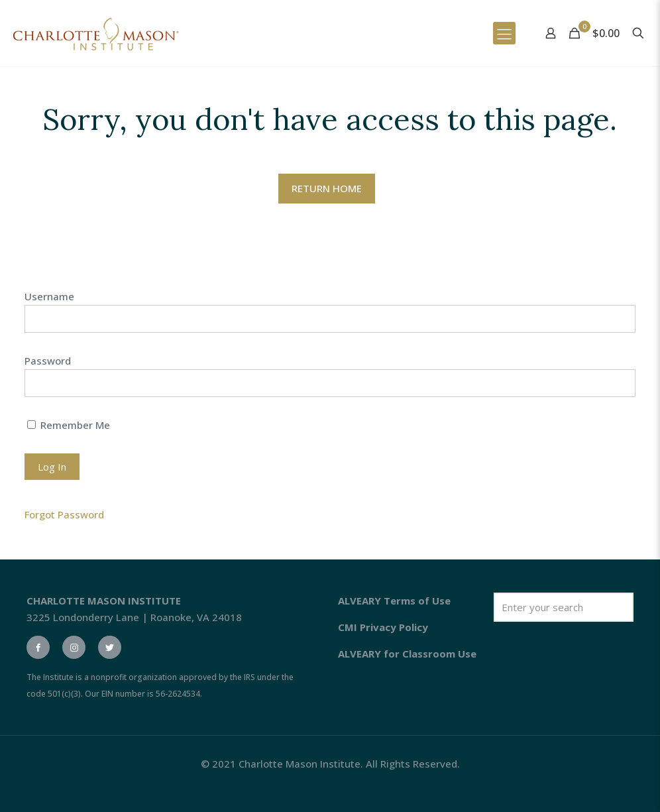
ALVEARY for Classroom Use (407, 654)
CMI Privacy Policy (383, 627)
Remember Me (69, 425)
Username (49, 296)
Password (48, 361)
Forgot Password (64, 514)
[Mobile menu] (504, 33)
